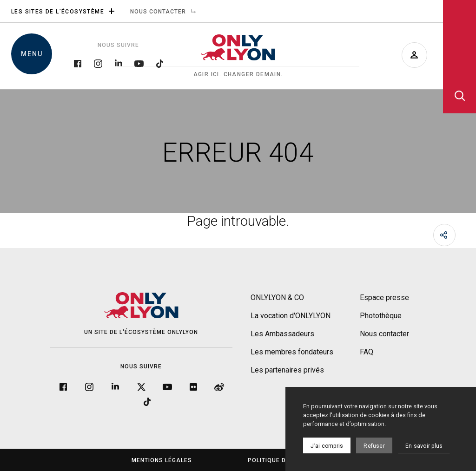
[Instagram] (98, 63)
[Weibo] (219, 387)
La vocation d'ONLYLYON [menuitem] (291, 316)
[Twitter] (141, 387)
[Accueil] (238, 56)
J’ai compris (327, 446)
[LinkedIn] (119, 63)
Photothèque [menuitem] (381, 316)
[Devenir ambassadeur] (414, 55)
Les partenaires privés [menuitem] (287, 370)
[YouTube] (139, 63)
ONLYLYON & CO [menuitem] (277, 298)
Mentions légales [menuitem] (162, 460)
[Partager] (444, 235)
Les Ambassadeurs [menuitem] (282, 334)
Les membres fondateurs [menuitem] (292, 352)
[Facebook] (78, 63)
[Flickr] (193, 387)
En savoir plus (424, 446)
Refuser (374, 446)
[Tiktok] (159, 63)
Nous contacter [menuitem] (165, 12)
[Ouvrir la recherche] (459, 57)
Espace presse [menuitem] (384, 298)
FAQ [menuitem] (367, 352)
